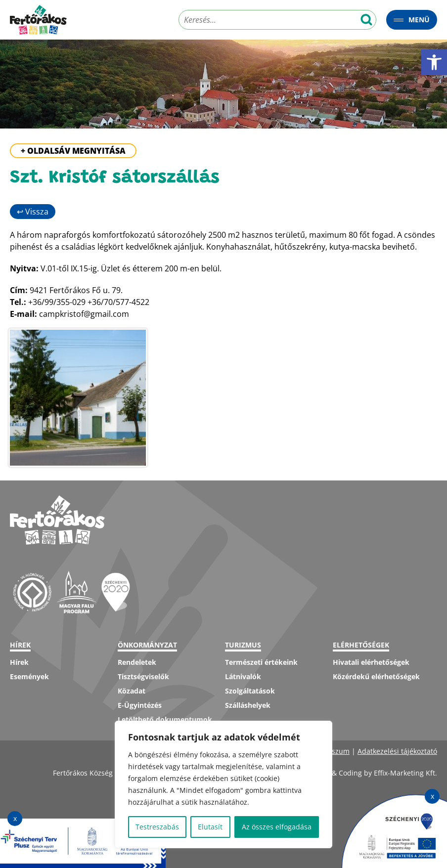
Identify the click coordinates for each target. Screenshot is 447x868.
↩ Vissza (33, 212)
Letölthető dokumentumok (165, 719)
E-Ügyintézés (140, 705)
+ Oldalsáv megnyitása (73, 151)
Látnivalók (243, 676)
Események (29, 676)
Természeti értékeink (261, 662)
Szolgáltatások (250, 691)
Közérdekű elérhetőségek (376, 676)
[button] (434, 62)
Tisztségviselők (143, 676)
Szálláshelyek (248, 705)
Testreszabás (157, 827)
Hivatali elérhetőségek (371, 662)
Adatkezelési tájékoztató (397, 751)
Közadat (132, 691)
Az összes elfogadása (277, 827)
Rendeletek (137, 662)
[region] (223, 784)
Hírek (19, 662)
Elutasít (210, 827)
